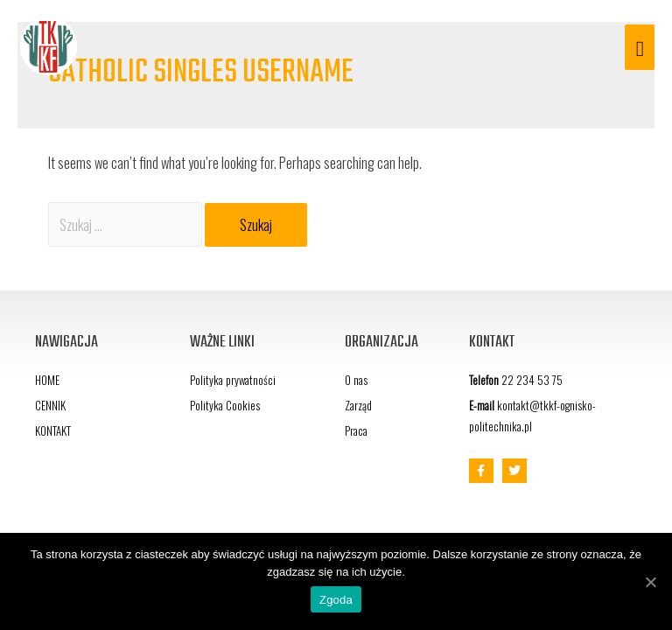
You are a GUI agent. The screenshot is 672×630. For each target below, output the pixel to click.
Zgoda (336, 600)
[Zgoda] (650, 582)
